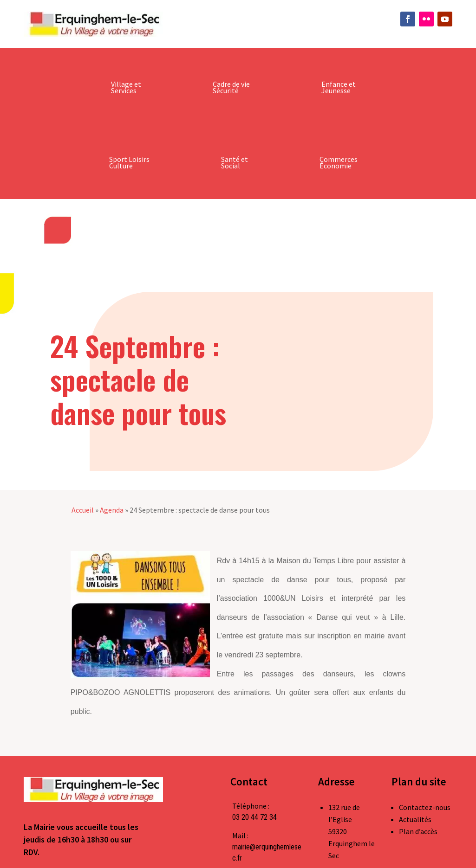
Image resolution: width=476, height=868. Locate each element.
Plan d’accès (418, 831)
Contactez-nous (425, 807)
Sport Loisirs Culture (129, 162)
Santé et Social (235, 162)
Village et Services (126, 87)
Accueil (83, 510)
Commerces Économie (339, 162)
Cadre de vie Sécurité (231, 87)
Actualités (415, 819)
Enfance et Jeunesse (339, 87)
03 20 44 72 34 (254, 817)
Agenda (112, 510)
